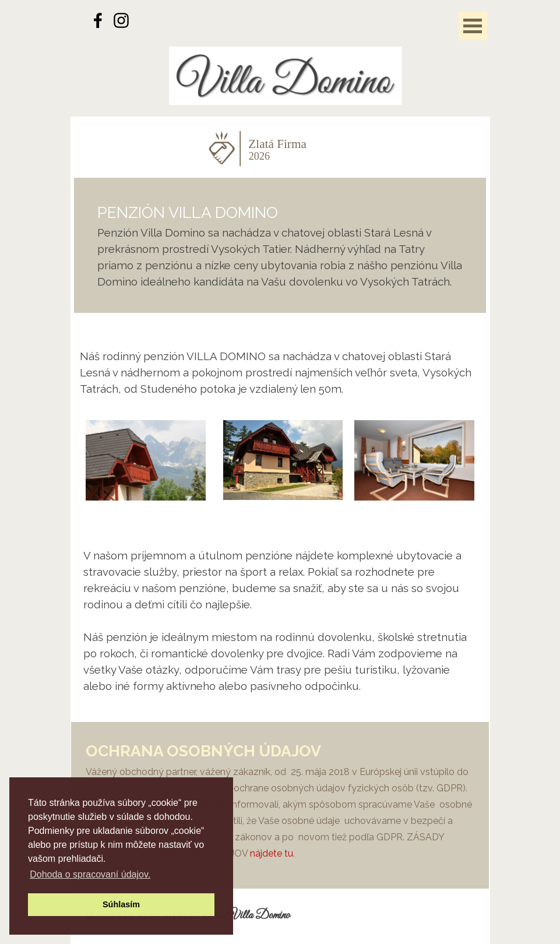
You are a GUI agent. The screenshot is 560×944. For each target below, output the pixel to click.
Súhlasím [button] (121, 904)
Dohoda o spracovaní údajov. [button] (90, 874)
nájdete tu (272, 853)
